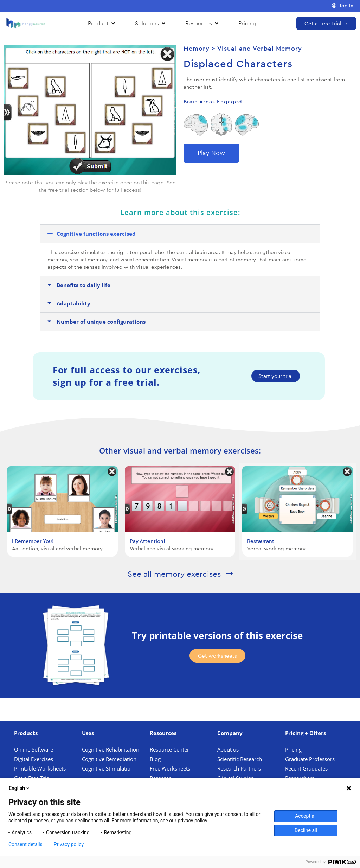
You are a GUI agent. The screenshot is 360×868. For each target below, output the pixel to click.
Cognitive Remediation (109, 759)
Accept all (306, 816)
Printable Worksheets (40, 768)
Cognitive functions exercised (96, 234)
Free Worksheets (171, 768)
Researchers (300, 778)
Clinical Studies (236, 778)
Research (161, 778)
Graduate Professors (310, 759)
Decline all (306, 830)
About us (228, 749)
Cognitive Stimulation (108, 768)
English (20, 788)
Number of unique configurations (101, 322)
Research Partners (239, 768)
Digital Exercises (34, 759)
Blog (156, 759)
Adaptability (73, 303)
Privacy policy (69, 844)
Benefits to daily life (83, 285)
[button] (180, 234)
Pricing (294, 749)
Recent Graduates (307, 768)
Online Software (34, 749)
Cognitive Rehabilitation (111, 749)
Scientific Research (240, 759)
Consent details (25, 844)
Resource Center (169, 749)
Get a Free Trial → (36, 778)
